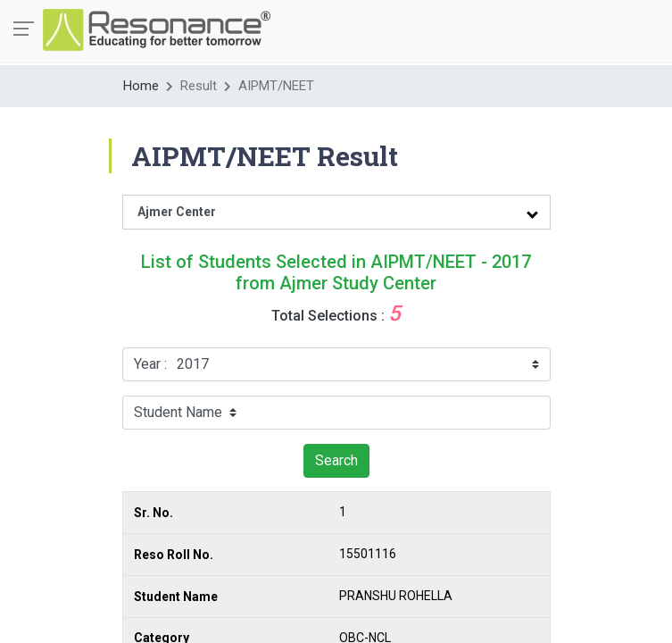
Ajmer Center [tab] (177, 212)
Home (141, 86)
